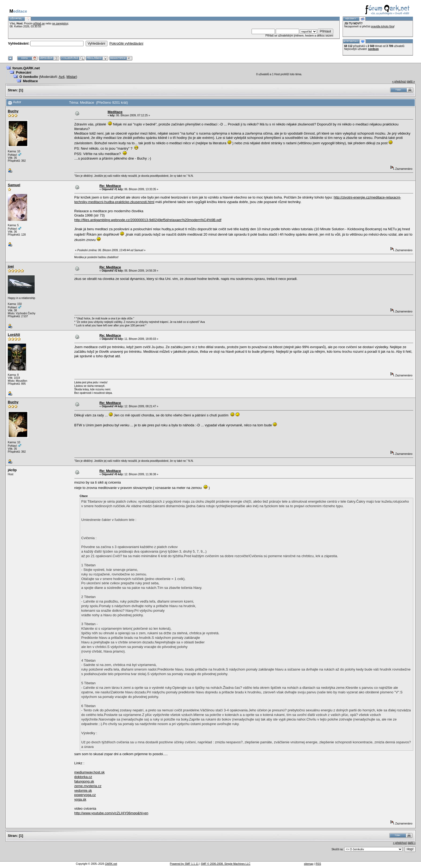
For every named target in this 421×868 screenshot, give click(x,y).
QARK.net (111, 864)
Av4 (61, 77)
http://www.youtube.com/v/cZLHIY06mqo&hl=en (111, 813)
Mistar (71, 77)
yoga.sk (80, 799)
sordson (373, 49)
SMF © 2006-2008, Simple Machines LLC (226, 864)
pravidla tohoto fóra (383, 26)
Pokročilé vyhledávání (126, 43)
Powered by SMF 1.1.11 (184, 864)
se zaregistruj (60, 24)
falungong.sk (84, 781)
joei (11, 266)
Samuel (14, 185)
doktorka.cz (83, 777)
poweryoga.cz (85, 795)
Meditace (30, 81)
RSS (318, 864)
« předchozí (399, 82)
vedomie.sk (83, 790)
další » (411, 82)
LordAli (14, 335)
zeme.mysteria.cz (88, 786)
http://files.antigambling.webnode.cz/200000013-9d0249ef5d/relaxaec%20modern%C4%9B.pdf (148, 220)
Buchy (13, 111)
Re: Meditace (110, 186)
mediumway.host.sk (90, 772)
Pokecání (23, 72)
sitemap (309, 864)
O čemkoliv (29, 77)
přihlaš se (39, 24)
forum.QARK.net (26, 68)
